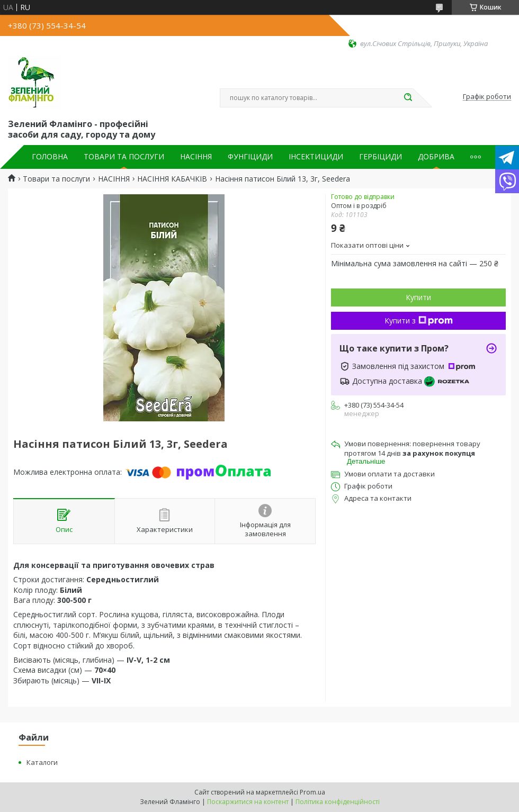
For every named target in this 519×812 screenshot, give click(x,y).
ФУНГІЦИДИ (250, 157)
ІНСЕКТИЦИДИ (316, 157)
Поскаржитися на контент (248, 802)
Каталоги (42, 762)
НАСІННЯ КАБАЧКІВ (172, 179)
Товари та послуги (56, 179)
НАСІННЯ (196, 157)
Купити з (419, 321)
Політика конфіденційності (338, 802)
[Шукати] (408, 98)
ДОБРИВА (436, 157)
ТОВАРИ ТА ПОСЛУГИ (124, 157)
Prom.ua (312, 792)
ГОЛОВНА (50, 157)
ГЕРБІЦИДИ (381, 157)
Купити (418, 297)
